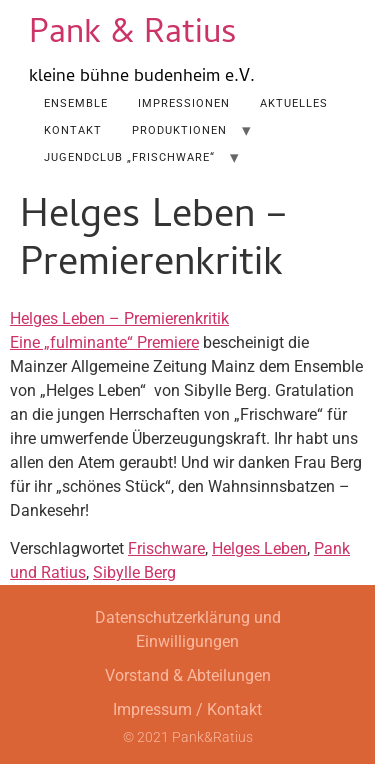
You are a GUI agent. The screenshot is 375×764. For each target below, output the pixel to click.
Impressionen (184, 103)
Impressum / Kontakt (187, 709)
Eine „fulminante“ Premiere (104, 342)
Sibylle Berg (134, 572)
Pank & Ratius (133, 35)
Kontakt (73, 130)
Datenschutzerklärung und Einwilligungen (188, 629)
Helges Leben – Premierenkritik (119, 318)
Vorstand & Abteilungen (188, 675)
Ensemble (76, 103)
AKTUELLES (294, 103)
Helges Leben (259, 548)
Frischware (166, 548)
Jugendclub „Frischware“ (129, 157)
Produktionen (179, 130)
